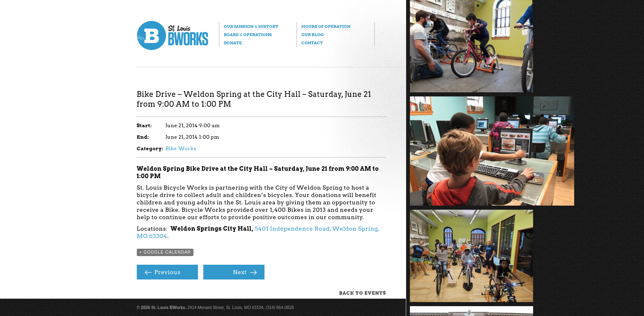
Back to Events (363, 293)
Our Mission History (251, 26)
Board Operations (248, 34)
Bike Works (181, 148)
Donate (233, 43)
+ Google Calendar (165, 252)
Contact (312, 43)
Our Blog (313, 34)
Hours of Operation (326, 26)
